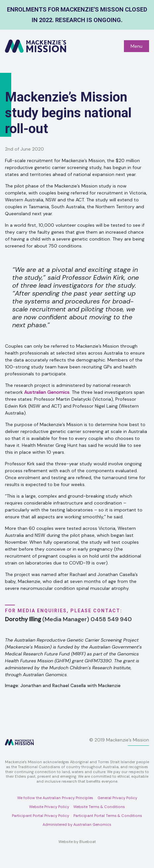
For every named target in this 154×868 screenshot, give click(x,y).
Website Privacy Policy (49, 807)
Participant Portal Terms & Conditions (108, 816)
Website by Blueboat (77, 842)
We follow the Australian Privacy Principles (55, 798)
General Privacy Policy (117, 798)
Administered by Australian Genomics (77, 825)
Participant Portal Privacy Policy (40, 816)
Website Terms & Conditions (99, 807)
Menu (136, 46)
